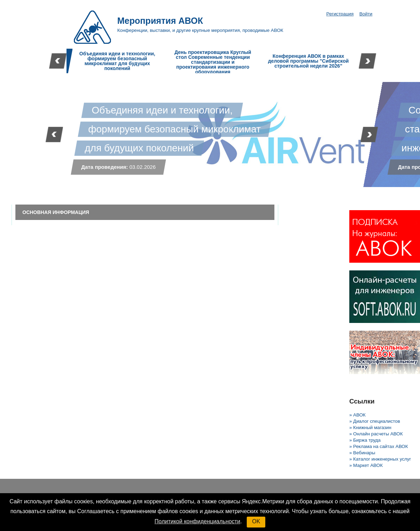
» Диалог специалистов (375, 421)
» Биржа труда (365, 440)
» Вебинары (362, 453)
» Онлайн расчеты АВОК (376, 434)
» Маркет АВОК (366, 465)
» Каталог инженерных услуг (380, 459)
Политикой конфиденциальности (198, 521)
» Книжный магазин (370, 427)
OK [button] (256, 521)
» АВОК (358, 415)
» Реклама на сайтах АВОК (379, 446)
